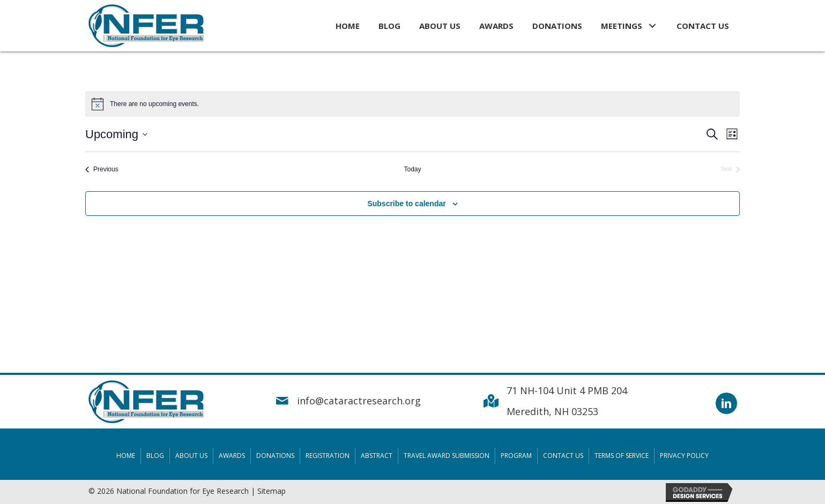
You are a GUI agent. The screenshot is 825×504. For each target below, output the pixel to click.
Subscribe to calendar (406, 204)
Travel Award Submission (447, 456)
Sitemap (272, 491)
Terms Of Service (622, 456)
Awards (232, 456)
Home (126, 456)
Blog (155, 456)
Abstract (377, 456)
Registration (328, 456)
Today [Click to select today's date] (412, 169)
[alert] (412, 104)
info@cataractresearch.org (359, 401)
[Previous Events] (102, 170)
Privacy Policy (684, 456)
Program (516, 456)
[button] (653, 25)
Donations (275, 456)
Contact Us (563, 456)
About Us (191, 456)
